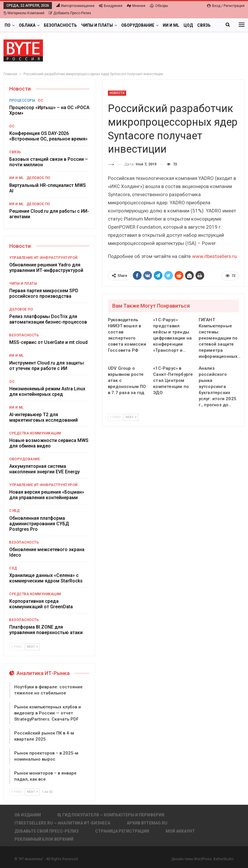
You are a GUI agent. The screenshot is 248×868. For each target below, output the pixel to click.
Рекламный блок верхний (44, 839)
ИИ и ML (171, 25)
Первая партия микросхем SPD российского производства (44, 293)
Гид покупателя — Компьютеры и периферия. (111, 815)
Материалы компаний (24, 13)
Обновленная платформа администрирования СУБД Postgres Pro (39, 524)
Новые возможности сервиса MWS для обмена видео (49, 443)
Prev (115, 417)
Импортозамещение (75, 6)
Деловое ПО (39, 178)
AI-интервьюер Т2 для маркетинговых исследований (44, 417)
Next (131, 417)
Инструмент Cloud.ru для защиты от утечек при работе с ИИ (47, 366)
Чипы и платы (97, 25)
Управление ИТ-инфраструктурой (44, 258)
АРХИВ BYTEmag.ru (147, 823)
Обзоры (159, 6)
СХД (13, 568)
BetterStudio (223, 859)
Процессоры (22, 100)
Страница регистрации (122, 831)
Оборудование (138, 25)
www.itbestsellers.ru (214, 256)
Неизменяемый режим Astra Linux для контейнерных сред (47, 391)
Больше (192, 25)
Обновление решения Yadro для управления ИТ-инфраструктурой (46, 268)
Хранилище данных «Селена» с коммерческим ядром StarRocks (46, 578)
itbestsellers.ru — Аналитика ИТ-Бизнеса (62, 823)
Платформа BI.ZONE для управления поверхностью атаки (46, 630)
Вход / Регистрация (226, 6)
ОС (41, 100)
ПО (8, 25)
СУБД (15, 511)
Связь (15, 152)
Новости (117, 93)
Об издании (28, 815)
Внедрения (111, 6)
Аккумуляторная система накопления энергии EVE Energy (45, 469)
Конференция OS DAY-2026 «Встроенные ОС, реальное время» (48, 136)
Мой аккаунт (180, 831)
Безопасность (60, 25)
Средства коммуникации (35, 433)
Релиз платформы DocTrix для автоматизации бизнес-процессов (48, 319)
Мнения (136, 6)
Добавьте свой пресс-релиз (47, 831)
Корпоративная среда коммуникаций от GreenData (41, 604)
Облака (27, 25)
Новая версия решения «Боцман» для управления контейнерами (47, 495)
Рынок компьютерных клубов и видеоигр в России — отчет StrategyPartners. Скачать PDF (48, 713)
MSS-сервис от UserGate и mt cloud (48, 342)
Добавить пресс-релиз (70, 13)
